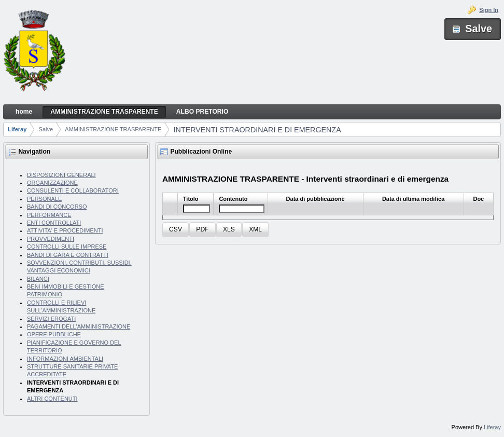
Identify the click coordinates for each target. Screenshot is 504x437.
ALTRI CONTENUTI (52, 399)
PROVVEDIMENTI (51, 239)
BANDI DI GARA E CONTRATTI (68, 255)
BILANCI (38, 279)
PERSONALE (44, 199)
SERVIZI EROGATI (51, 319)
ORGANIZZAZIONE (52, 183)
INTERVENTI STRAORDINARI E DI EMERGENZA (257, 130)
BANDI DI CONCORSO (57, 207)
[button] (176, 230)
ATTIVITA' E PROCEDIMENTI (65, 230)
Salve (46, 129)
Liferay (17, 129)
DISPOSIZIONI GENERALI (61, 175)
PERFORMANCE (49, 215)
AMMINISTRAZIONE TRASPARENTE (113, 129)
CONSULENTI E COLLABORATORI (73, 190)
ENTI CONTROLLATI (54, 223)
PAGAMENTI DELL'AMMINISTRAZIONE (79, 326)
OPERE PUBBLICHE (54, 334)
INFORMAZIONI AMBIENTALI (65, 359)
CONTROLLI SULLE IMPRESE (67, 247)
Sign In (489, 10)
